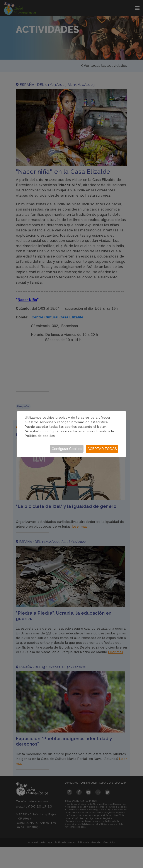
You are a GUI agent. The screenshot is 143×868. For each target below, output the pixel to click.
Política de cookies (40, 436)
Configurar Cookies (67, 449)
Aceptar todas (102, 449)
